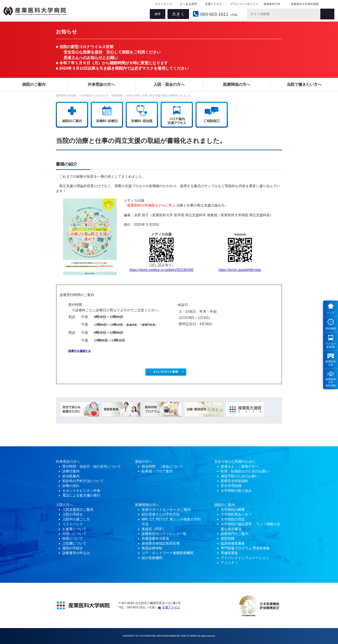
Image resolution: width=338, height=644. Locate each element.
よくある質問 (188, 4)
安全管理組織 (231, 486)
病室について (73, 538)
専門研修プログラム (245, 548)
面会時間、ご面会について (162, 466)
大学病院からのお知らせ (94, 96)
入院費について (74, 543)
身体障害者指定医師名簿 (161, 543)
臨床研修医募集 (233, 543)
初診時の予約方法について (83, 481)
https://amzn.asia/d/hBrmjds (240, 270)
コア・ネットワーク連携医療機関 (167, 553)
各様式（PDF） (154, 529)
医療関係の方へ (237, 85)
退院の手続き (73, 548)
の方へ (147, 461)
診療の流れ (71, 486)
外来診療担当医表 (155, 538)
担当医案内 (71, 476)
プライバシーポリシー (243, 4)
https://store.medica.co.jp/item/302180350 (161, 270)
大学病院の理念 (233, 519)
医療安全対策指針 (235, 481)
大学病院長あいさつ (236, 514)
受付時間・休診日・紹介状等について (92, 466)
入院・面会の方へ (169, 85)
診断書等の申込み (76, 553)
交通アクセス (213, 4)
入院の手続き (73, 514)
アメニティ (229, 563)
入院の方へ (64, 505)
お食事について (74, 529)
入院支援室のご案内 (78, 510)
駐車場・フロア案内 (157, 471)
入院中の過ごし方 (76, 519)
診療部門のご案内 (235, 534)
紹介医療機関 (152, 558)
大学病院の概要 (233, 510)
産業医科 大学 (331, 363)
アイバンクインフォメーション (245, 558)
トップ (331, 313)
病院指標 (228, 538)
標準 (157, 14)
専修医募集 (229, 553)
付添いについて (74, 534)
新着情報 (117, 96)
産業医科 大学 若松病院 (331, 382)
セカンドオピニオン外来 (81, 491)
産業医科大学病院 (66, 96)
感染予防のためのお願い (240, 476)
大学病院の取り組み (236, 491)
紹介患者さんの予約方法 (161, 514)
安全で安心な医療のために (235, 461)
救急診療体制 (152, 548)
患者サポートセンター (159, 510)
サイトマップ (163, 4)
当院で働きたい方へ (304, 85)
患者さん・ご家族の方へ (240, 466)
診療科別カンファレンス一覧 (164, 534)
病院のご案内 (34, 85)
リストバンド (73, 524)
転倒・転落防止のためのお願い (245, 471)
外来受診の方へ (101, 85)
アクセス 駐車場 (331, 345)
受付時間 (331, 329)
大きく (177, 14)
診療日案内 (71, 471)
